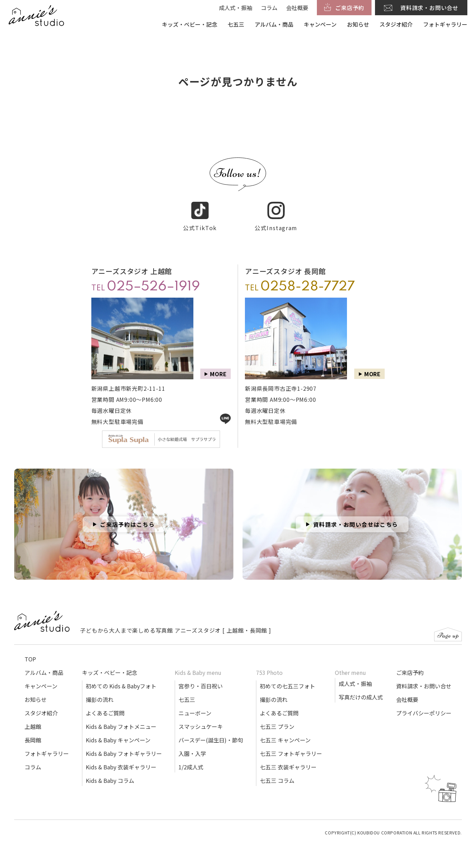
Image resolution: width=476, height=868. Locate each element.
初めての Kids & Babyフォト (121, 686)
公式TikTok (200, 217)
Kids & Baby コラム (110, 780)
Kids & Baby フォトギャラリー (124, 753)
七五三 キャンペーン (285, 740)
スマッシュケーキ (201, 726)
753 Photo (269, 672)
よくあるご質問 (105, 713)
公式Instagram (276, 217)
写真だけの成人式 (361, 697)
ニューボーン (195, 713)
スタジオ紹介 (396, 24)
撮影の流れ (100, 699)
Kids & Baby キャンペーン (118, 740)
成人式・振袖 (236, 8)
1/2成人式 (191, 767)
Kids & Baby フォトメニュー (121, 726)
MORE (218, 374)
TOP (30, 659)
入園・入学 (192, 753)
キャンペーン (320, 24)
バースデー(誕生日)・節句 (211, 740)
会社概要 (297, 8)
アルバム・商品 (274, 24)
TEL (146, 287)
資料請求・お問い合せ (424, 686)
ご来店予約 (410, 672)
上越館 (33, 726)
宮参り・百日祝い (201, 686)
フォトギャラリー (445, 24)
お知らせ (358, 24)
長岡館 (33, 740)
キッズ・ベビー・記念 (190, 24)
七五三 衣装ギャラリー (288, 767)
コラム (269, 8)
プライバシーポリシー (424, 713)
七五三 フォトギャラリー (291, 753)
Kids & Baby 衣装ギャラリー (121, 767)
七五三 (236, 24)
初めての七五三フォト (287, 686)
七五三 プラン (277, 726)
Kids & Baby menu (198, 672)
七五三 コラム (277, 780)
